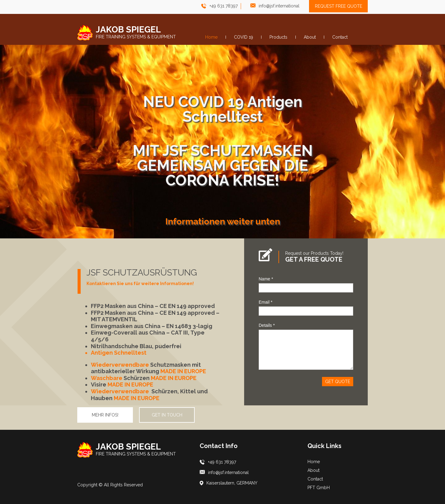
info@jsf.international (279, 6)
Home (314, 462)
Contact (315, 479)
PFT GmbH (319, 488)
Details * (267, 325)
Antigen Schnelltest (119, 353)
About (314, 470)
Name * (266, 279)
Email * (265, 302)
